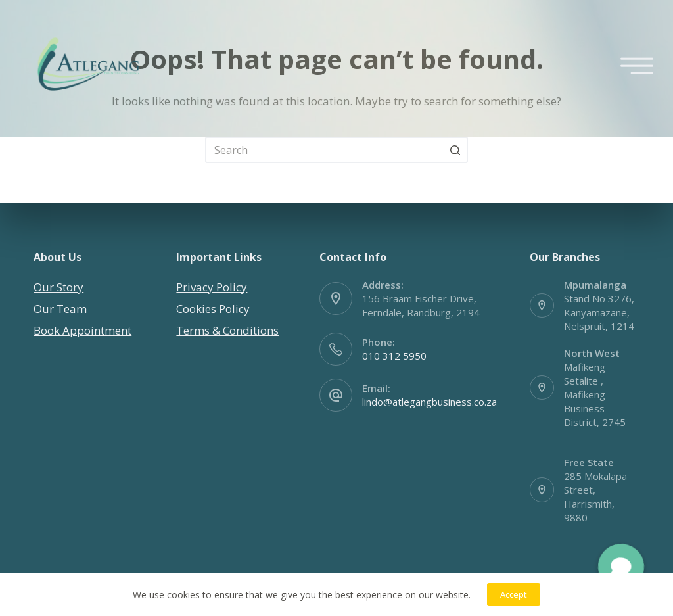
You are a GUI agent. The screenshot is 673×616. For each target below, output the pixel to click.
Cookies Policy (213, 309)
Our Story (58, 287)
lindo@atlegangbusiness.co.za (429, 402)
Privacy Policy (212, 287)
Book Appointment (82, 330)
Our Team (60, 309)
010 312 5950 (394, 356)
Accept (514, 594)
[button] (621, 567)
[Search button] (455, 150)
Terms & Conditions (227, 330)
